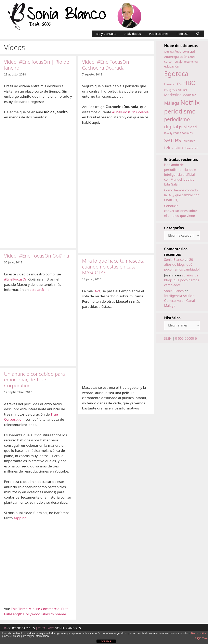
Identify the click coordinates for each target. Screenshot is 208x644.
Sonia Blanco (174, 260)
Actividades (133, 34)
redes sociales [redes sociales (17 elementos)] (183, 133)
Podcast (182, 34)
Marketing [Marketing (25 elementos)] (173, 95)
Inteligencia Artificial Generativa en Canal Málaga (180, 301)
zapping (20, 518)
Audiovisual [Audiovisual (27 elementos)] (185, 51)
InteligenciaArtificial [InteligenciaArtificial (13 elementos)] (175, 90)
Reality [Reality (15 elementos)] (168, 133)
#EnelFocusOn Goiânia (130, 112)
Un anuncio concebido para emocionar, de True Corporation (34, 380)
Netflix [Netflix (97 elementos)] (190, 102)
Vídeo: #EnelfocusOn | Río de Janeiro (37, 65)
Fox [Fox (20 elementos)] (180, 84)
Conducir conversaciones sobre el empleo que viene (181, 211)
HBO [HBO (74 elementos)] (190, 83)
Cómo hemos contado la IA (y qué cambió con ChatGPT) (182, 195)
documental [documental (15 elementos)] (191, 62)
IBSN (168, 338)
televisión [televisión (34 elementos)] (173, 147)
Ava (98, 291)
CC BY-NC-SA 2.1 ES (21, 628)
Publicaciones (159, 34)
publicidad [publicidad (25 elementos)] (188, 127)
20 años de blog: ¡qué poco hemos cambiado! (182, 264)
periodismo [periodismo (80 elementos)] (180, 111)
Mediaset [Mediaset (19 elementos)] (189, 95)
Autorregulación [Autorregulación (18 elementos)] (176, 57)
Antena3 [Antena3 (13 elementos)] (169, 52)
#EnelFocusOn (16, 279)
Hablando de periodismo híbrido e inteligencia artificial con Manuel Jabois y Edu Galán (180, 175)
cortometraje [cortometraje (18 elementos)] (173, 61)
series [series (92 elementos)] (173, 140)
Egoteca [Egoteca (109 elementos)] (176, 74)
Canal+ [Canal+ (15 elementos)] (192, 57)
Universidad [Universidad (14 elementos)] (191, 148)
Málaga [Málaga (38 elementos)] (172, 103)
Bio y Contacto (106, 34)
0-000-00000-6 (186, 338)
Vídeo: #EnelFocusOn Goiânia (37, 256)
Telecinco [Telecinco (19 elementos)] (189, 141)
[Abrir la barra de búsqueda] (198, 34)
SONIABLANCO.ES (68, 628)
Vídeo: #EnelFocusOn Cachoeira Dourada (106, 65)
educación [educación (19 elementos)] (172, 66)
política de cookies (197, 633)
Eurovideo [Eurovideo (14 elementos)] (170, 84)
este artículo (40, 290)
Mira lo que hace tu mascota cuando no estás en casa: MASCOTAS (113, 267)
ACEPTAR (106, 641)
